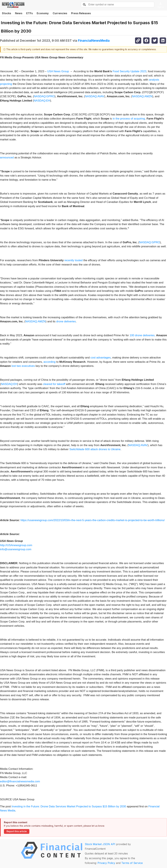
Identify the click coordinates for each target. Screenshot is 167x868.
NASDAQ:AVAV (95, 96)
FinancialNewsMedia (94, 41)
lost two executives (23, 366)
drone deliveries (66, 321)
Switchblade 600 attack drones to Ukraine (95, 449)
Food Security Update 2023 (129, 71)
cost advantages (101, 358)
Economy (43, 13)
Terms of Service (132, 863)
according (49, 362)
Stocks (7, 13)
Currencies (60, 13)
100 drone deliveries (142, 335)
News (19, 13)
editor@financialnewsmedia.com (20, 781)
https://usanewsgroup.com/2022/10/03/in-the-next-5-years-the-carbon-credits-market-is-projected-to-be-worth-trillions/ (93, 520)
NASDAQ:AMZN (142, 96)
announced (7, 157)
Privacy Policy (106, 863)
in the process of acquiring (129, 119)
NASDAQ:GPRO (44, 96)
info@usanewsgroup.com (16, 549)
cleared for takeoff (54, 384)
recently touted (74, 260)
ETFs (30, 13)
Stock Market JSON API (100, 844)
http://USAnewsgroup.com (16, 545)
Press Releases (81, 13)
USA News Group (58, 71)
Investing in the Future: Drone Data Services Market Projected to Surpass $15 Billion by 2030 (69, 806)
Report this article (17, 831)
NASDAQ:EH (42, 101)
